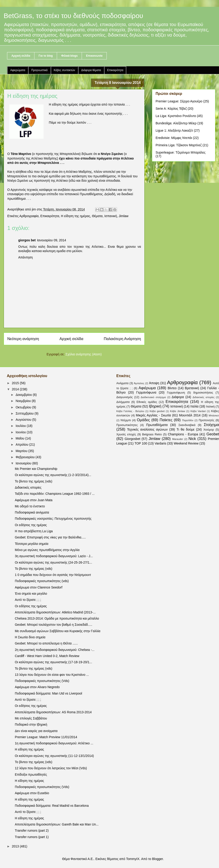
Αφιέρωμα (147, 388)
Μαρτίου (22, 451)
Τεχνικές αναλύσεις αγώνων (147, 429)
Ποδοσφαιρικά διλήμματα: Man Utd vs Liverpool (48, 693)
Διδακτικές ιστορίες (28, 487)
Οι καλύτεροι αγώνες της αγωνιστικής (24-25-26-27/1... (53, 562)
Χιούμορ (209, 430)
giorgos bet (27, 240)
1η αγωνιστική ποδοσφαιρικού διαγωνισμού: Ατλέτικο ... (54, 743)
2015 (16, 383)
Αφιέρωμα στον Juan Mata (34, 500)
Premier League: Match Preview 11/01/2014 (46, 737)
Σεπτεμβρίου (25, 413)
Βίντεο (172, 388)
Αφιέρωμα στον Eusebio (32, 793)
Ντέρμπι (126, 420)
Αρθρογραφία (29, 216)
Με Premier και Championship (36, 469)
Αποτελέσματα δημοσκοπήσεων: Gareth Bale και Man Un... (57, 824)
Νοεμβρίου (24, 401)
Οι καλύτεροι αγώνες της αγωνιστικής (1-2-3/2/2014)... (53, 475)
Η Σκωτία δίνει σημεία (30, 637)
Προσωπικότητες (127, 425)
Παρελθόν (188, 420)
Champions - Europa (183, 434)
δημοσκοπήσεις (203, 393)
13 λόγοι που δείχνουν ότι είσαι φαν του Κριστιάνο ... (52, 675)
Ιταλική (210, 407)
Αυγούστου (24, 420)
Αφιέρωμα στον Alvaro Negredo (37, 687)
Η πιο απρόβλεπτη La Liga (34, 531)
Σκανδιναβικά (187, 425)
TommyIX (133, 859)
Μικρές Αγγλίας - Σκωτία (154, 415)
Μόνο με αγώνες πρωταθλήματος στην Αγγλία (47, 550)
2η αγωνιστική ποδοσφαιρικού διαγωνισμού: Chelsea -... (55, 650)
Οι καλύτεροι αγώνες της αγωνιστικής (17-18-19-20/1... (53, 662)
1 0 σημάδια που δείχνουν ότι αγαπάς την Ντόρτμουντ (53, 575)
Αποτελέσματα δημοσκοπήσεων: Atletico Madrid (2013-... (55, 612)
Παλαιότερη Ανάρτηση (122, 339)
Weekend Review (186, 443)
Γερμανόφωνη (176, 393)
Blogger (157, 859)
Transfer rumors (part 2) (32, 831)
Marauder (178, 439)
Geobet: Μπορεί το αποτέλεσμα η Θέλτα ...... (46, 643)
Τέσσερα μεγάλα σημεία (32, 544)
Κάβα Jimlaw (177, 411)
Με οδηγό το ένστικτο (30, 506)
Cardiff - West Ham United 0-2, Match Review (47, 656)
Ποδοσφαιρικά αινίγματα (32, 512)
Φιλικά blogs (69, 56)
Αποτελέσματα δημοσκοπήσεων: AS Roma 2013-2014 (53, 712)
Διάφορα (178, 397)
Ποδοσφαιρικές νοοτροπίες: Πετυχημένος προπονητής (53, 519)
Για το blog (46, 56)
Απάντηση (26, 257)
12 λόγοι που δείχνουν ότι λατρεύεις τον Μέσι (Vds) (51, 768)
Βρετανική (192, 388)
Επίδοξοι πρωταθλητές (31, 775)
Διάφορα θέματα (91, 70)
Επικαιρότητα (115, 70)
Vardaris (160, 443)
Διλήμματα (123, 402)
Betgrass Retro (152, 434)
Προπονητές (207, 420)
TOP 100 (141, 443)
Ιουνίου (21, 432)
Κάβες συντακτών (65, 70)
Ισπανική (111, 216)
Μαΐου (20, 438)
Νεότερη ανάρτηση (23, 339)
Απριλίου (22, 445)
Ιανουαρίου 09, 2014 (51, 240)
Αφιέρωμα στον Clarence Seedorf (39, 587)
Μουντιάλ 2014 (190, 415)
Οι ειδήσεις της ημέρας (31, 525)
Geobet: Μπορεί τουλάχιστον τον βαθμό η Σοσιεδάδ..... (54, 625)
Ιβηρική (155, 406)
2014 (16, 389)
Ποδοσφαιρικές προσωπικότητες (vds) (42, 581)
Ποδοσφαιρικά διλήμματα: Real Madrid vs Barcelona (52, 806)
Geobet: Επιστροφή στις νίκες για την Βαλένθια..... (50, 537)
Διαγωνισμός (125, 397)
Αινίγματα (122, 383)
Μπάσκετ (214, 415)
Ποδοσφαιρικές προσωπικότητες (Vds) (42, 681)
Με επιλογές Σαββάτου (31, 718)
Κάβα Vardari (198, 411)
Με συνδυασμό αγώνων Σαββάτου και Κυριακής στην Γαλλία (58, 631)
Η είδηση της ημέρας (76, 216)
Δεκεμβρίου (24, 395)
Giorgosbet (132, 439)
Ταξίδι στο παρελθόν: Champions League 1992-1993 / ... (55, 494)
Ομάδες (143, 420)
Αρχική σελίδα (21, 56)
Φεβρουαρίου (25, 457)
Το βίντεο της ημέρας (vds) (34, 481)
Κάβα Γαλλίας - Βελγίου (130, 411)
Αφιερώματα (18, 70)
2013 (16, 846)
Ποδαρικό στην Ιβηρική (31, 724)
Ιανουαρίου (24, 463)
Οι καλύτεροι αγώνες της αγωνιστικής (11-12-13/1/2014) (54, 756)
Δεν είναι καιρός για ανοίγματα (36, 731)
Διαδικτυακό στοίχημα (153, 397)
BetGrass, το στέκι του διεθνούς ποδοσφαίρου (73, 16)
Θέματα (97, 216)
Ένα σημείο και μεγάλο (31, 594)
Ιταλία (195, 406)
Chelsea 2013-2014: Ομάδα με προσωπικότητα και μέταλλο (57, 618)
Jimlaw (124, 216)
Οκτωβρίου (24, 407)
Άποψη (154, 383)
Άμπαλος (139, 383)
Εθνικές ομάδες (147, 402)
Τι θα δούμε (186, 429)
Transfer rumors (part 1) (32, 837)
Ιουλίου (21, 426)
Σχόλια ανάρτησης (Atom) (84, 354)
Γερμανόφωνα (146, 392)
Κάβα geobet (157, 411)
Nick (192, 439)
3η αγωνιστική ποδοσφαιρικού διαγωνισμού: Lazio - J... (54, 556)
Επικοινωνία (94, 56)
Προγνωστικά (39, 70)
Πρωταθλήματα (157, 425)
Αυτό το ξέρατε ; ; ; (28, 600)
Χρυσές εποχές (126, 434)
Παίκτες (166, 420)
